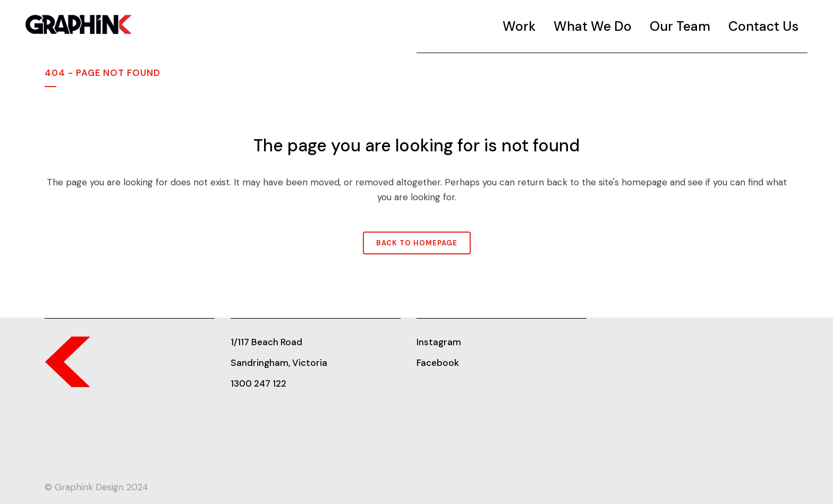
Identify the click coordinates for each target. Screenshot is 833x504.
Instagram (439, 342)
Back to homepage (417, 243)
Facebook (438, 363)
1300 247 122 (258, 383)
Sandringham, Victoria (279, 363)
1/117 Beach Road (266, 342)
